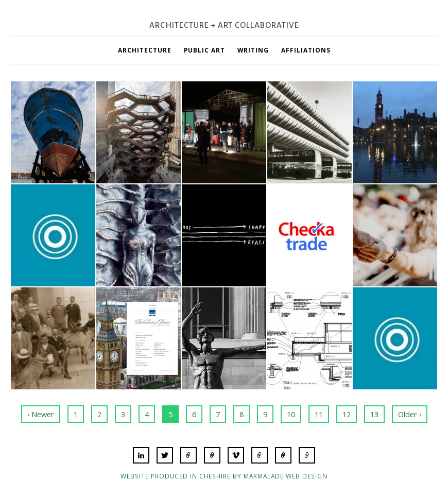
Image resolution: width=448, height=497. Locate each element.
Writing (253, 50)
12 (347, 414)
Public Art (204, 50)
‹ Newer (41, 414)
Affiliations (306, 50)
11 (319, 414)
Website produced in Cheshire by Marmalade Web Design (224, 476)
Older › (410, 414)
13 (374, 414)
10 (291, 414)
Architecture (145, 50)
